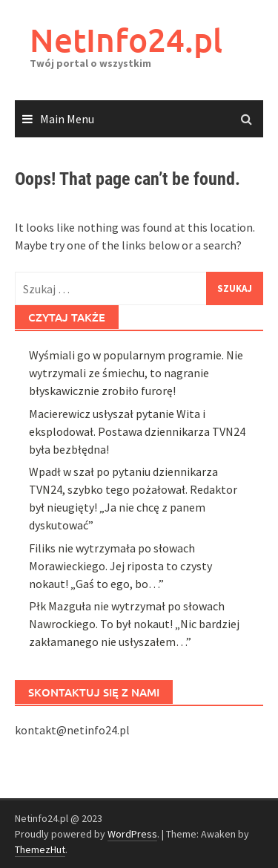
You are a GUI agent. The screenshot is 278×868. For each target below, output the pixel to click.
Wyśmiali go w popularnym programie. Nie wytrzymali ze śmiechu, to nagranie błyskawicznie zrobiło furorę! (136, 641)
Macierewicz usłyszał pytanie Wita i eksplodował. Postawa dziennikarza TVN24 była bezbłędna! (137, 699)
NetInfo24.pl (126, 40)
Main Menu (67, 119)
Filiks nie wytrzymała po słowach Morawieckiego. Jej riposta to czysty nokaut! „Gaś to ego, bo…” (120, 834)
